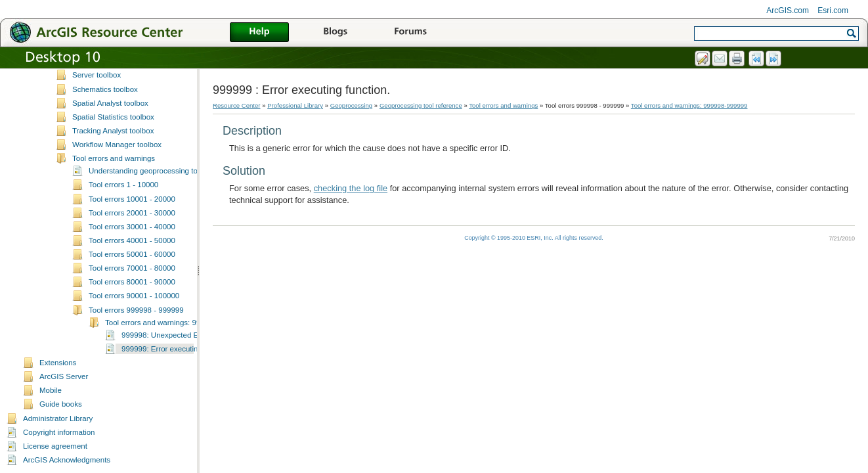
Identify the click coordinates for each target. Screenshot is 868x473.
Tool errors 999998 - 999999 (136, 310)
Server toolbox (97, 75)
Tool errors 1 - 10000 (123, 185)
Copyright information (59, 432)
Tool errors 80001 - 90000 (132, 282)
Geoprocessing (352, 105)
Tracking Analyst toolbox (113, 131)
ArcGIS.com (788, 11)
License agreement (55, 446)
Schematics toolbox (105, 89)
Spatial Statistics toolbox (113, 117)
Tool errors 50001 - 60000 (132, 254)
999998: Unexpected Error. (167, 335)
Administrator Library (58, 418)
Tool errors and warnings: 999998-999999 (175, 323)
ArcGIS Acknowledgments (67, 460)
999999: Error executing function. (177, 349)
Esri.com (833, 11)
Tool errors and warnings (114, 158)
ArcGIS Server (64, 376)
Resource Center (237, 105)
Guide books (61, 404)
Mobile (51, 390)
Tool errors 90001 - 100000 (134, 296)
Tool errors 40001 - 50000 (132, 240)
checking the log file (351, 188)
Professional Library (295, 105)
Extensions (58, 363)
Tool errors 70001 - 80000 (132, 268)
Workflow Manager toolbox (117, 145)
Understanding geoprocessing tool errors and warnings (181, 171)
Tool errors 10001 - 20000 (132, 199)
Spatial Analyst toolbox (110, 103)
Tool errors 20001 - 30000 (132, 213)
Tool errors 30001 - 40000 (132, 227)
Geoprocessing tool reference (421, 105)
